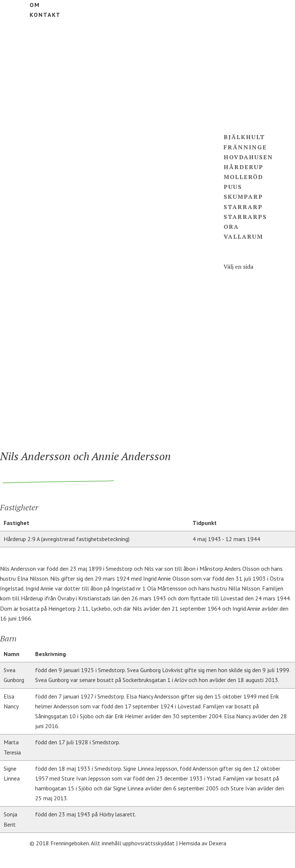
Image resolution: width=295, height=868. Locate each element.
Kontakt (45, 15)
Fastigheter (249, 97)
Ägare (236, 107)
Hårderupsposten (247, 416)
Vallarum (243, 236)
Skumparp (243, 197)
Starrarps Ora (242, 396)
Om (35, 5)
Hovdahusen (248, 157)
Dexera (217, 843)
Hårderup (244, 167)
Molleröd (243, 177)
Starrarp (243, 207)
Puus (233, 187)
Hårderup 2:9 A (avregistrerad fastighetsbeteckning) (67, 539)
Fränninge (245, 147)
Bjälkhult (244, 137)
